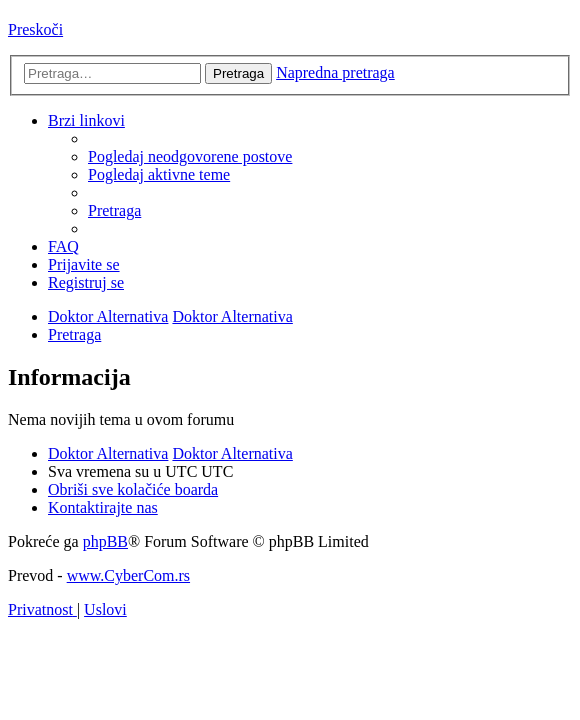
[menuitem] (190, 156)
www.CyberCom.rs (128, 575)
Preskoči (35, 29)
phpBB (105, 541)
